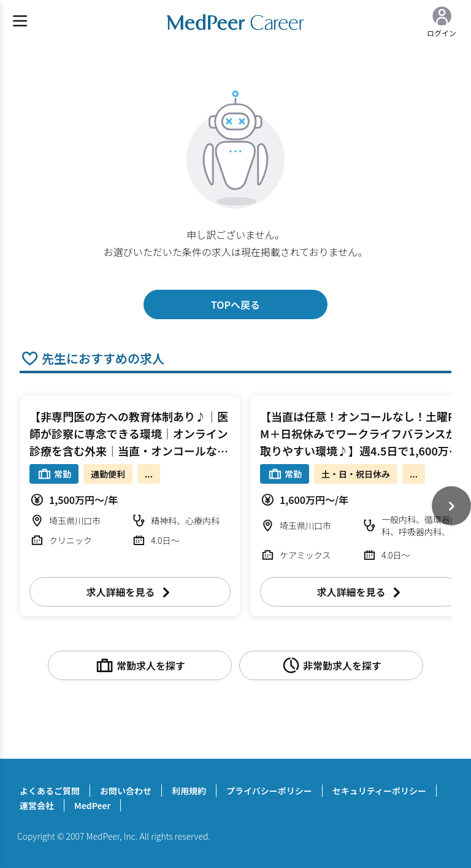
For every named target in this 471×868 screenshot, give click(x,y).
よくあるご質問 (50, 791)
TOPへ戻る (235, 304)
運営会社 (37, 805)
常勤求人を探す (140, 665)
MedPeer (92, 805)
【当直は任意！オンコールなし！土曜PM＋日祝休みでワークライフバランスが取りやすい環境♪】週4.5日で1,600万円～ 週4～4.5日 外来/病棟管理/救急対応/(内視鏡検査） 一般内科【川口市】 (360, 451)
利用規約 (189, 791)
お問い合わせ (126, 791)
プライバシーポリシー (269, 791)
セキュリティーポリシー (379, 791)
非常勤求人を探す (331, 665)
